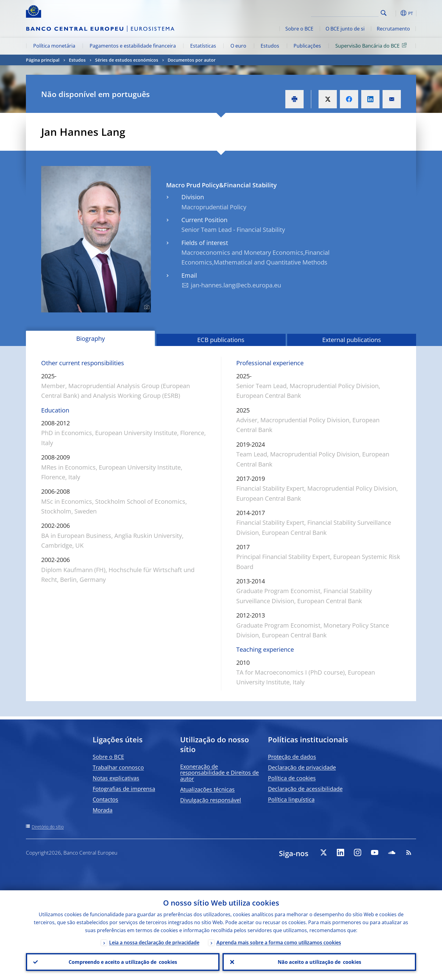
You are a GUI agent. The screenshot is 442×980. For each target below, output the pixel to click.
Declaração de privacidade (302, 767)
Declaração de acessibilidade (305, 789)
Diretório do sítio (48, 827)
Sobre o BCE (299, 29)
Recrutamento (393, 29)
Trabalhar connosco (118, 767)
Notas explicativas (116, 778)
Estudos (270, 46)
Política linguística (291, 799)
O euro (238, 46)
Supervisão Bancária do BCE (372, 45)
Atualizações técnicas (207, 789)
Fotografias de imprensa (124, 789)
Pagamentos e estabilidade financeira (133, 46)
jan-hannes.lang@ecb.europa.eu (236, 285)
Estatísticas (203, 46)
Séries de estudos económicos (127, 60)
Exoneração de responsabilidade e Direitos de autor (219, 773)
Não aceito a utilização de (319, 962)
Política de (292, 778)
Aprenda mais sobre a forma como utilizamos (279, 942)
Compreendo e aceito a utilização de (123, 962)
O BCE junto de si (345, 29)
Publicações (307, 46)
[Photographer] (146, 307)
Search (384, 13)
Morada (103, 810)
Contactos (105, 799)
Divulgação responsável (211, 800)
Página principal (43, 60)
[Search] (348, 12)
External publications (352, 340)
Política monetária (54, 46)
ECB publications (221, 340)
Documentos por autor (192, 60)
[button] (395, 13)
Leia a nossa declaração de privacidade (154, 942)
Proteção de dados (292, 757)
